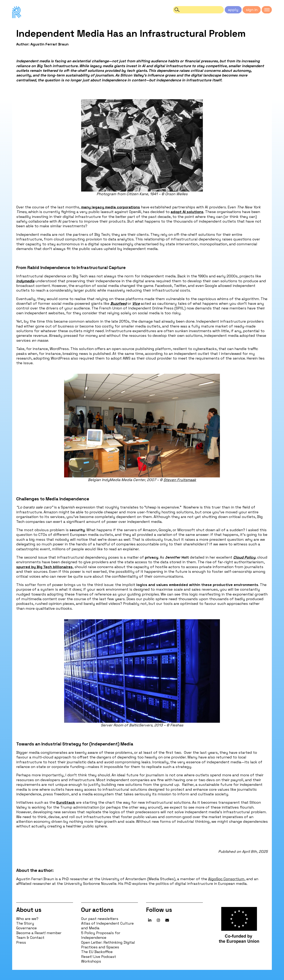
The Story (25, 923)
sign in (252, 10)
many (86, 207)
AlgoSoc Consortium (226, 879)
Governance (26, 928)
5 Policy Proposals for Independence (101, 935)
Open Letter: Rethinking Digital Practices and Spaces (108, 945)
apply (233, 10)
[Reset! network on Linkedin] (150, 920)
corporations (128, 207)
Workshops (91, 961)
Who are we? (27, 919)
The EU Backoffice (97, 952)
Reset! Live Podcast (99, 957)
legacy (98, 207)
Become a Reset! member (39, 933)
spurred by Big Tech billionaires (44, 567)
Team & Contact (30, 937)
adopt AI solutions (187, 212)
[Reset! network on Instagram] (158, 920)
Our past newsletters (100, 919)
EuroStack (66, 802)
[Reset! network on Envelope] (167, 920)
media (110, 207)
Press (21, 942)
